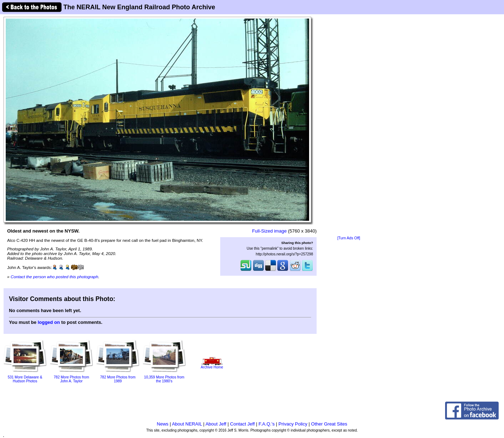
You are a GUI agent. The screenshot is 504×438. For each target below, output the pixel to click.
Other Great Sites (329, 424)
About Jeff (216, 424)
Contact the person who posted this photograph (55, 277)
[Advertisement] (349, 126)
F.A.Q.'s (266, 424)
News (163, 424)
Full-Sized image (269, 231)
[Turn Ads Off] (349, 238)
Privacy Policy (293, 424)
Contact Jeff (243, 424)
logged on (49, 322)
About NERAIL (187, 424)
